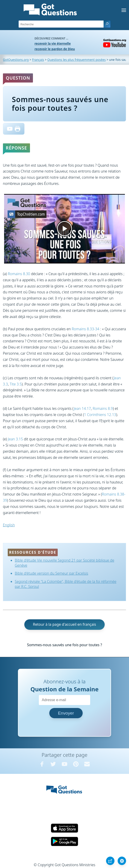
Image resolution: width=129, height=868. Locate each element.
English (9, 525)
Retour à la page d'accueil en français (64, 624)
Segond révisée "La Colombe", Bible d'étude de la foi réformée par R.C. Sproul (66, 584)
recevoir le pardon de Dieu (55, 49)
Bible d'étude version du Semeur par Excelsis (51, 573)
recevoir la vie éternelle (53, 43)
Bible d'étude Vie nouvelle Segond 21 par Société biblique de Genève (64, 563)
